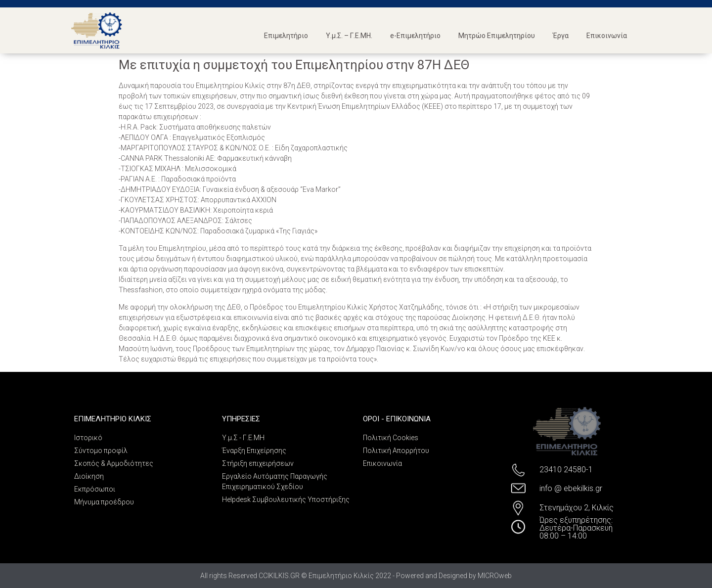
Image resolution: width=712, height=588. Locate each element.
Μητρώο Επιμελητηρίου (497, 36)
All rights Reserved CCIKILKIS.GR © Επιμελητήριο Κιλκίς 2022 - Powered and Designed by (339, 576)
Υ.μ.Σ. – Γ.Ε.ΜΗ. (349, 36)
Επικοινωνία (607, 36)
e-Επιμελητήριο (415, 36)
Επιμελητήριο (286, 36)
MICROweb (495, 576)
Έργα (561, 36)
